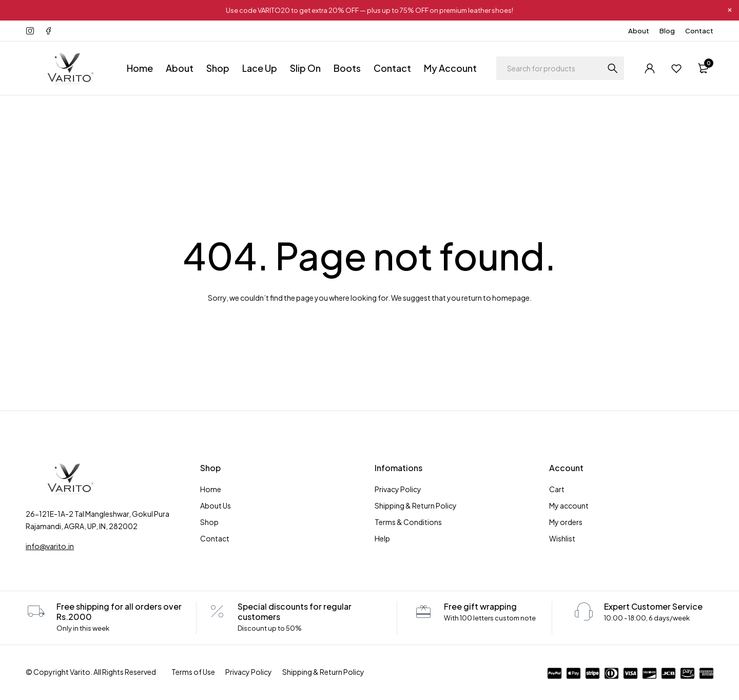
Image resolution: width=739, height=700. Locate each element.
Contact (699, 31)
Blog (667, 31)
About (639, 31)
